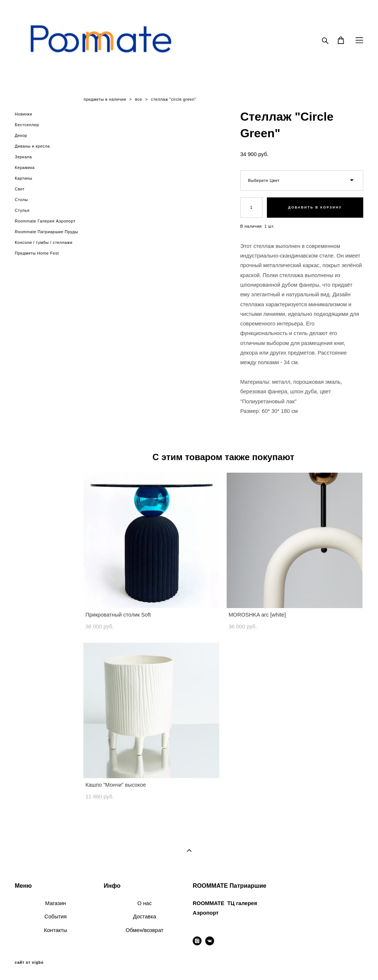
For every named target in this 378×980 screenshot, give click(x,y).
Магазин (55, 903)
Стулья (22, 210)
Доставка (145, 917)
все (139, 99)
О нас (145, 903)
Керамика (25, 168)
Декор (21, 135)
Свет (20, 189)
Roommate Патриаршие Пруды (46, 232)
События (55, 917)
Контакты (56, 930)
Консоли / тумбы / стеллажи (44, 242)
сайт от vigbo (29, 963)
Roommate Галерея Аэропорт (45, 221)
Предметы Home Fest (37, 253)
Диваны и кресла (32, 146)
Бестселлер (27, 125)
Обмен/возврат (144, 930)
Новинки (23, 114)
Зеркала (23, 157)
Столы (21, 200)
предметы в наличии (105, 99)
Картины (23, 178)
